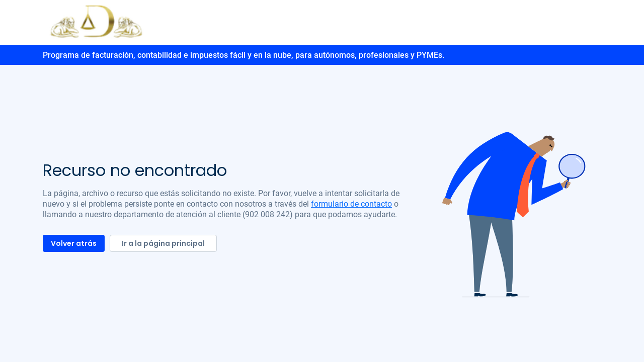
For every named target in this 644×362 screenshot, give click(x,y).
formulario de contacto (351, 204)
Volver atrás (74, 243)
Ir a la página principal (163, 243)
